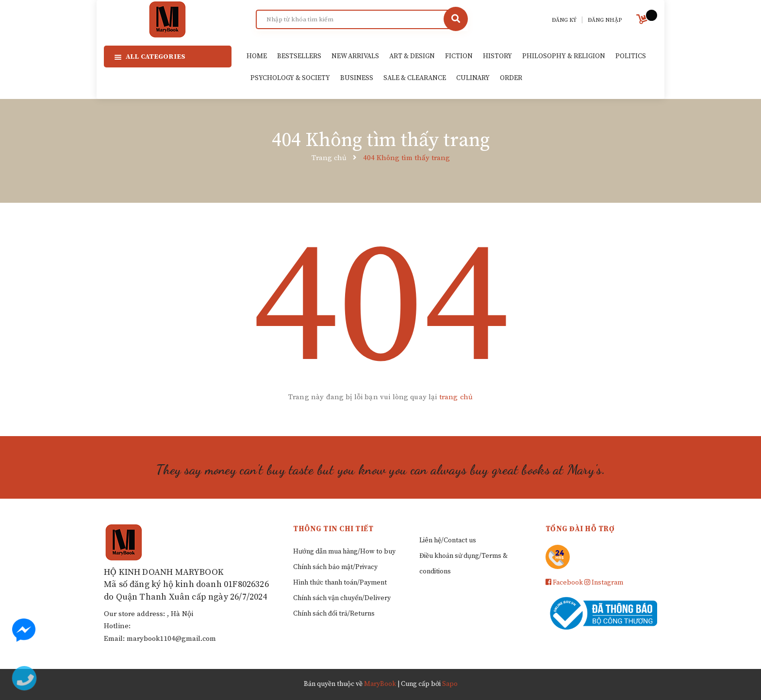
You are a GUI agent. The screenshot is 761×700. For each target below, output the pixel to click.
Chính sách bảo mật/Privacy (335, 567)
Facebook (564, 583)
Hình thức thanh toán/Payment (340, 583)
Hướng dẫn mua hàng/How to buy (344, 552)
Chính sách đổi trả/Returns (334, 614)
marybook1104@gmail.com (171, 639)
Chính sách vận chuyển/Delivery (342, 598)
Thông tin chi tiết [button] (333, 529)
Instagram (604, 583)
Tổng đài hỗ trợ (580, 529)
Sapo (450, 684)
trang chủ (456, 397)
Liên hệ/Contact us (448, 540)
